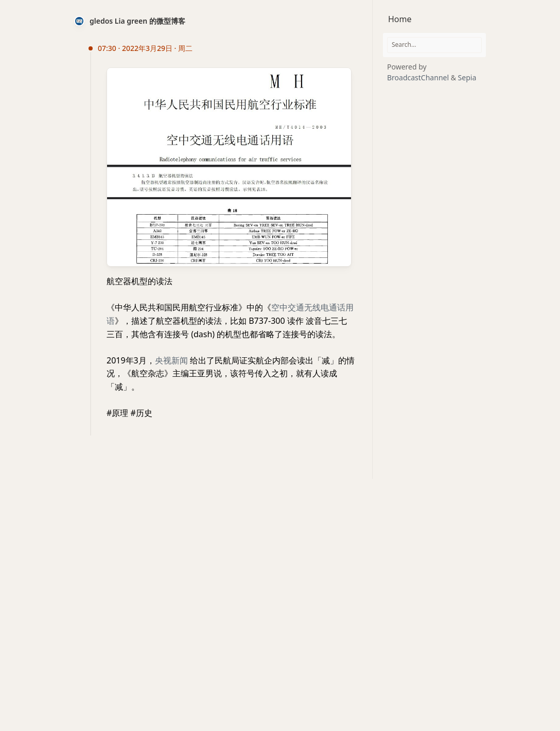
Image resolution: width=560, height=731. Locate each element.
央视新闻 (171, 360)
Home (400, 19)
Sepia (467, 77)
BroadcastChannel (419, 77)
